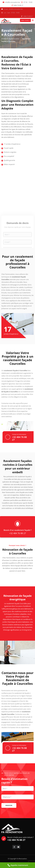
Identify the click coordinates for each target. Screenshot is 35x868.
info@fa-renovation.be (12, 2)
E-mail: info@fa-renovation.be (13, 9)
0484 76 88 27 (18, 5)
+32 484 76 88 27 (19, 438)
